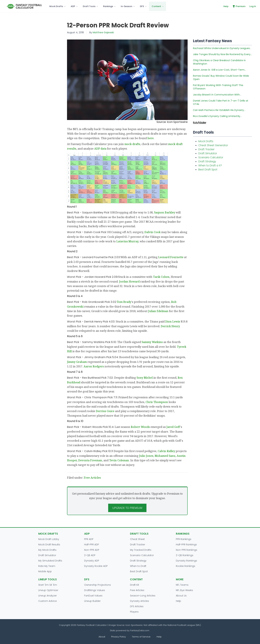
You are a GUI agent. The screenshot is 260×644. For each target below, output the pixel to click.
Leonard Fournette (171, 257)
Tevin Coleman (119, 460)
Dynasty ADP (92, 561)
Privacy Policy (118, 637)
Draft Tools (89, 6)
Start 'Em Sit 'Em (48, 585)
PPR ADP (89, 539)
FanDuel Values (93, 596)
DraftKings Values (95, 590)
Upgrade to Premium (127, 508)
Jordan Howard (129, 281)
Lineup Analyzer (48, 596)
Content (156, 6)
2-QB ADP (90, 555)
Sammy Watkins (152, 342)
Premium (239, 6)
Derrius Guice (105, 411)
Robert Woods (140, 427)
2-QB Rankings (185, 555)
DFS (142, 6)
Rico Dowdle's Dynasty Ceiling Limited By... (217, 116)
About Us (181, 596)
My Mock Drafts (47, 550)
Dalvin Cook (153, 232)
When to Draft (138, 566)
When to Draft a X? (210, 165)
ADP (73, 6)
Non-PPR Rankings (187, 550)
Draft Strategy (207, 161)
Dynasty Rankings (186, 561)
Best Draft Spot (208, 169)
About (102, 637)
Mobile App (45, 571)
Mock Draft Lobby (49, 539)
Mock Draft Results (49, 545)
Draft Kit (135, 585)
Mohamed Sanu (165, 456)
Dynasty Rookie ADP (96, 566)
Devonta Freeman (90, 460)
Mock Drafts (56, 6)
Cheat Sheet (137, 539)
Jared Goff (173, 427)
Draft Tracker (206, 149)
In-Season (126, 6)
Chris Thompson (157, 402)
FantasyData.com (140, 630)
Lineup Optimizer (48, 590)
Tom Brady (124, 302)
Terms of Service (141, 637)
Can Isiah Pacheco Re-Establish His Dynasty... (219, 110)
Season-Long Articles (143, 596)
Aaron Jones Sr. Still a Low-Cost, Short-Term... (220, 70)
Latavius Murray (127, 241)
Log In (253, 6)
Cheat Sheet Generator (213, 145)
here (151, 138)
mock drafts (132, 144)
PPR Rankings (184, 539)
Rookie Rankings (186, 566)
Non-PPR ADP (92, 550)
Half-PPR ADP (92, 545)
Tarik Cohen (161, 277)
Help (226, 6)
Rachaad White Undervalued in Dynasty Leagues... (222, 48)
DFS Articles (137, 606)
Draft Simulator (208, 153)
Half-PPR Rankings (186, 545)
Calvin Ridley (166, 451)
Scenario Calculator (211, 157)
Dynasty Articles (139, 601)
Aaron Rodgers (94, 366)
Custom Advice (48, 601)
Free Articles (92, 478)
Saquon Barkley (165, 212)
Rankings (108, 6)
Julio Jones (146, 456)
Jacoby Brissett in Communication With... (217, 95)
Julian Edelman (158, 311)
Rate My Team (47, 566)
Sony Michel (145, 378)
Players (134, 612)
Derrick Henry (170, 326)
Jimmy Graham (77, 362)
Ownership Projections (97, 585)
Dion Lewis (173, 321)
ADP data (100, 148)
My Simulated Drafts (50, 561)
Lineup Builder (92, 601)
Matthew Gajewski (103, 32)
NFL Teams (182, 585)
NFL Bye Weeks (184, 590)
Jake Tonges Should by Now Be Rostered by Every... (222, 54)
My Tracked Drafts (141, 550)
